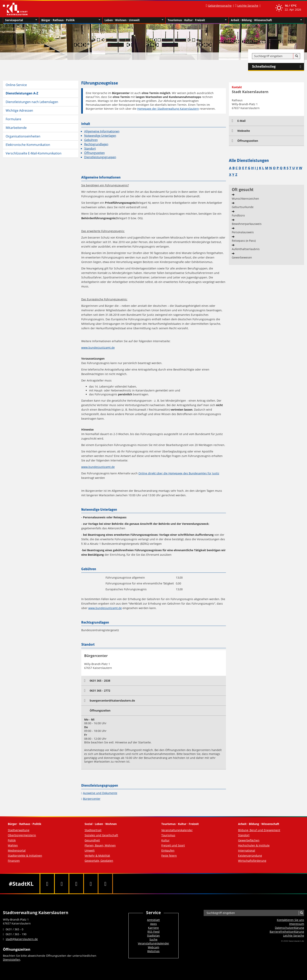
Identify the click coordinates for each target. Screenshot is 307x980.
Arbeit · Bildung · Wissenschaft (266, 20)
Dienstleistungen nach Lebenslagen (32, 102)
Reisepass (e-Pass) (244, 241)
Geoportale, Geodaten (99, 861)
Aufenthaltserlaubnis (246, 249)
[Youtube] (76, 884)
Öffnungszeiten (94, 153)
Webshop (153, 951)
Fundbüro (238, 215)
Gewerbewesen (242, 257)
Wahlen (13, 845)
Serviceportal (21, 20)
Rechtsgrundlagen (96, 144)
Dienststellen (12, 960)
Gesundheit (92, 840)
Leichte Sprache (248, 6)
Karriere (153, 928)
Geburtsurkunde (243, 207)
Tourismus (168, 835)
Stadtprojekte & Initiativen (25, 856)
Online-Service (16, 85)
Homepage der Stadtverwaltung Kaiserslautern (168, 109)
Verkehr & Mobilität (97, 856)
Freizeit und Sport (173, 845)
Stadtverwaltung (19, 830)
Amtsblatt (153, 920)
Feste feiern (169, 856)
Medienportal (17, 850)
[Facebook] (47, 884)
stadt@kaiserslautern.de (22, 939)
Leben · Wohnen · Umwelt (134, 20)
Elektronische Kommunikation (28, 145)
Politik (12, 840)
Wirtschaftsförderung (252, 861)
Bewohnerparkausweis (247, 224)
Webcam (153, 947)
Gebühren (91, 140)
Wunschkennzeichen (245, 199)
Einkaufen (168, 850)
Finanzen (14, 861)
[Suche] (297, 56)
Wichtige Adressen (19, 110)
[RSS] (105, 884)
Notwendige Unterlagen (100, 136)
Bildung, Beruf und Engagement (259, 830)
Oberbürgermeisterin (22, 835)
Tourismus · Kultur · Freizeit (197, 20)
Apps (153, 924)
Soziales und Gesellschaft (101, 835)
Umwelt (90, 850)
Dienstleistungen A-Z (22, 93)
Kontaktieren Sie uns (290, 920)
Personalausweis (243, 232)
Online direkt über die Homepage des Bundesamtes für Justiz (179, 473)
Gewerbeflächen (249, 840)
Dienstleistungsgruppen (100, 157)
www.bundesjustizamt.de (98, 348)
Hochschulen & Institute (254, 845)
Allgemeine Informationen (102, 131)
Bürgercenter (92, 799)
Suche (153, 939)
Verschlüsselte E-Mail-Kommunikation (34, 153)
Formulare (13, 119)
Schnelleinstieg (278, 67)
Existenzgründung (250, 856)
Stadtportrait (93, 830)
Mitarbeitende (16, 128)
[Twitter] (62, 884)
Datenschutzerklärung (289, 928)
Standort (90, 149)
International (247, 850)
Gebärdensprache (220, 6)
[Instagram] (91, 884)
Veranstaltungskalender (177, 830)
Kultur (165, 840)
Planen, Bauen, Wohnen (100, 845)
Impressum (297, 924)
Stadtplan (153, 936)
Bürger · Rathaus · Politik (71, 20)
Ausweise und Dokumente (100, 793)
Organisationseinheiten (23, 136)
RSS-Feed (153, 932)
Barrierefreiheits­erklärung (287, 932)
